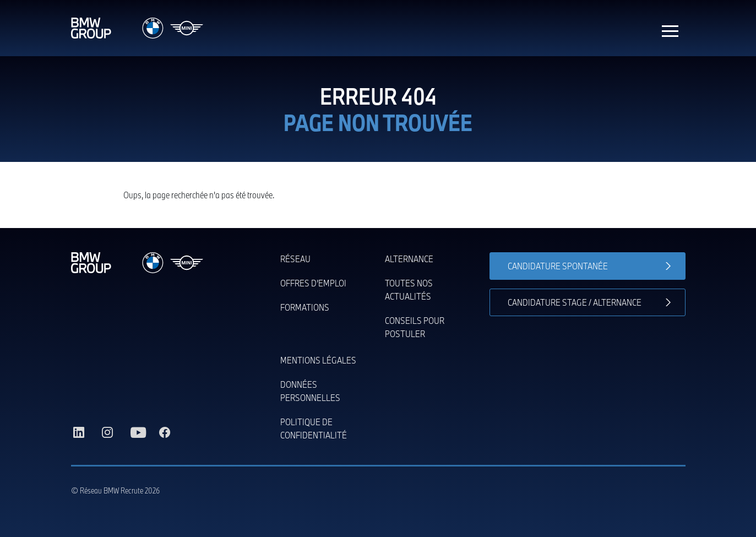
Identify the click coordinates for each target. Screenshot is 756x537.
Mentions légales (318, 360)
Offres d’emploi (313, 283)
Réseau (295, 259)
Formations (305, 307)
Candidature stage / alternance (575, 302)
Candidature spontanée (558, 266)
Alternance (409, 259)
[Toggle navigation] (670, 28)
